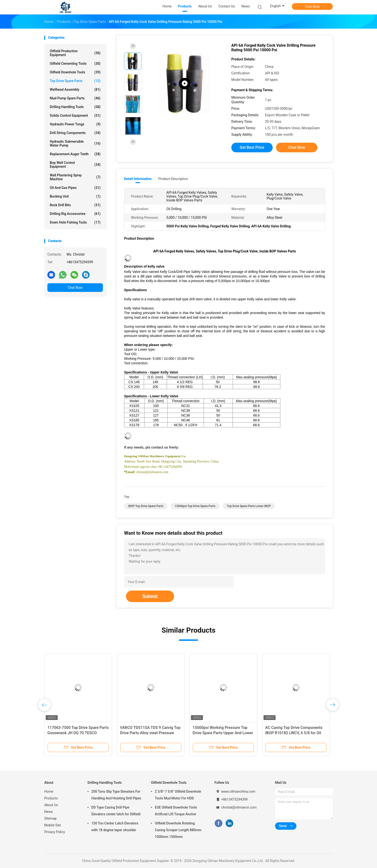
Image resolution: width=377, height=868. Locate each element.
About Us (51, 805)
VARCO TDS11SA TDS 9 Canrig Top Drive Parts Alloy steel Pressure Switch (150, 733)
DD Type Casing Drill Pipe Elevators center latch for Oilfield (116, 811)
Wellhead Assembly (75, 90)
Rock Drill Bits (75, 205)
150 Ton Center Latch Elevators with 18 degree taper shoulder (115, 827)
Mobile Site (53, 825)
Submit (150, 596)
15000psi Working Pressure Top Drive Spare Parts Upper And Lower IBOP (223, 733)
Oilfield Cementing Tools (75, 64)
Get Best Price (252, 147)
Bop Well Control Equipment (75, 165)
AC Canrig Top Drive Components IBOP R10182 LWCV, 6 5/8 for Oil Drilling (294, 733)
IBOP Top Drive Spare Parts (146, 506)
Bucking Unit (75, 196)
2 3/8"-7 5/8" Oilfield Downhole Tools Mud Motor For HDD (178, 795)
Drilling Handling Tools (75, 107)
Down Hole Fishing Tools (75, 222)
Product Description (173, 179)
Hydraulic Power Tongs (75, 124)
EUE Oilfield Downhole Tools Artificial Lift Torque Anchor (176, 811)
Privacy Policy (55, 832)
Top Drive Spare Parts (75, 81)
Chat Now (312, 6)
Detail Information (138, 179)
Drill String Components (75, 133)
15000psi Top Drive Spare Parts (195, 506)
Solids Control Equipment (75, 116)
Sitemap (50, 818)
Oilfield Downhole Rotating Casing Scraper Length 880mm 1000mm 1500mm (178, 830)
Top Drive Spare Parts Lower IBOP (249, 506)
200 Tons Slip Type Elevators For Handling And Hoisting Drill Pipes (116, 795)
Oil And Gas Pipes (75, 188)
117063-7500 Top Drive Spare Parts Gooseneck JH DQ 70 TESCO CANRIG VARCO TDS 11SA (78, 733)
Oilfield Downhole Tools (75, 72)
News (48, 812)
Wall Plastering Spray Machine (75, 177)
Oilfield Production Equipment (75, 53)
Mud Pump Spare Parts (75, 98)
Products (51, 798)
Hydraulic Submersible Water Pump (75, 143)
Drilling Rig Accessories (75, 214)
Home (49, 791)
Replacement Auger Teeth (75, 154)
